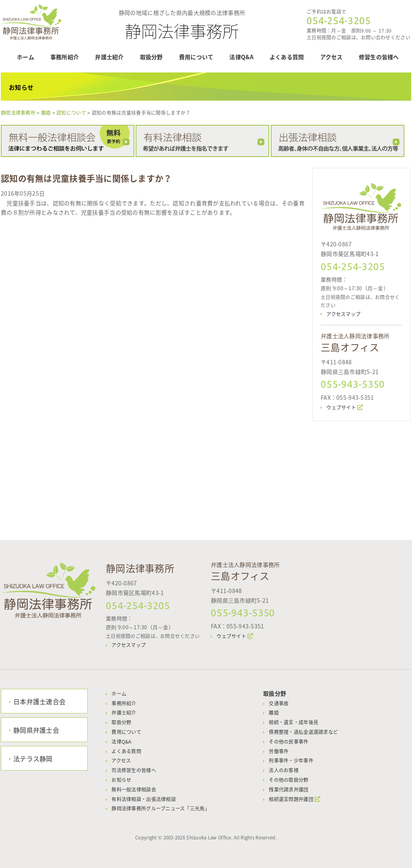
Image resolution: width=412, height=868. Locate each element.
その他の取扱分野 (288, 780)
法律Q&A (241, 57)
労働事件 (279, 751)
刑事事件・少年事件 (291, 761)
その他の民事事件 (288, 742)
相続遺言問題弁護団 (291, 799)
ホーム (26, 57)
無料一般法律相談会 (134, 789)
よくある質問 (287, 57)
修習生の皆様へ (379, 57)
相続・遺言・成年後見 (294, 722)
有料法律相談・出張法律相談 (144, 799)
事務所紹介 (65, 57)
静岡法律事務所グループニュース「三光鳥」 (161, 808)
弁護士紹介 (109, 57)
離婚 (274, 713)
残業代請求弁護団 (288, 789)
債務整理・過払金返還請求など (303, 732)
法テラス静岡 (33, 758)
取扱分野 (151, 57)
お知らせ (121, 780)
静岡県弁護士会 (36, 730)
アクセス (332, 57)
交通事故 (279, 703)
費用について (196, 57)
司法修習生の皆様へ (134, 770)
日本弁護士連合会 (39, 701)
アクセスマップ (343, 314)
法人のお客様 (284, 770)
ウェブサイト (341, 407)
